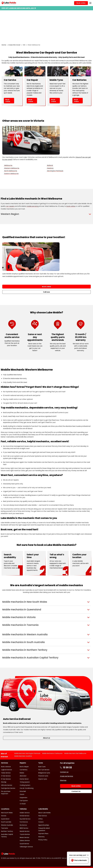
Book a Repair (24, 767)
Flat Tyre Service (44, 770)
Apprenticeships (44, 825)
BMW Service (24, 828)
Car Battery (24, 770)
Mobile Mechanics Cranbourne (52, 753)
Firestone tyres (43, 776)
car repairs (10, 206)
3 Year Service (6, 776)
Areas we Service (67, 776)
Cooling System (25, 785)
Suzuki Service (24, 844)
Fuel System (24, 801)
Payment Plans (43, 834)
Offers (40, 819)
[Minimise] (88, 855)
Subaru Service (25, 840)
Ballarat (50, 165)
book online (71, 206)
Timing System (25, 782)
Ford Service (24, 822)
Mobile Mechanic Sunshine (23, 756)
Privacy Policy (43, 840)
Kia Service (23, 825)
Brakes (22, 773)
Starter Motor (24, 779)
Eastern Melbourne (11, 174)
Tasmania (4, 828)
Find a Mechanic (79, 860)
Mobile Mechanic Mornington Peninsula (27, 753)
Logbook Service (7, 770)
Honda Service (25, 816)
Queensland (5, 819)
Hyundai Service (25, 819)
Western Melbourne (12, 168)
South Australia (6, 822)
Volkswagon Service (26, 847)
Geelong (50, 168)
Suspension (24, 798)
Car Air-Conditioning (27, 788)
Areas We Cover (14, 45)
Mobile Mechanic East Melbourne (75, 753)
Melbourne (8, 165)
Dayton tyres (43, 779)
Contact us (64, 772)
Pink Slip (4, 782)
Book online (8, 101)
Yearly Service (6, 773)
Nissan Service (24, 837)
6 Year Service (6, 779)
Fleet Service (43, 816)
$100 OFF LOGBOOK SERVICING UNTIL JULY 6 (19, 8)
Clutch (22, 794)
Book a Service (6, 767)
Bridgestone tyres (44, 773)
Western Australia (7, 825)
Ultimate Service (7, 785)
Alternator (23, 776)
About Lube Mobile (44, 813)
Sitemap (63, 780)
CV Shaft (23, 804)
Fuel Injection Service (8, 788)
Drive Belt (23, 791)
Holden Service (25, 813)
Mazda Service (25, 831)
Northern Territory (7, 831)
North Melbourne (11, 171)
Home (4, 45)
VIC (24, 45)
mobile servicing (33, 206)
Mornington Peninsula (55, 171)
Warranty (41, 837)
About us (46, 738)
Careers (41, 822)
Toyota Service (25, 834)
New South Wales (7, 813)
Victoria (4, 816)
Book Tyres (42, 767)
